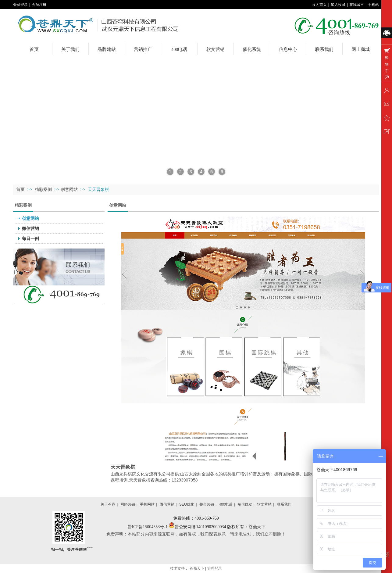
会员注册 (39, 5)
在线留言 (357, 5)
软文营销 (264, 504)
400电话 (226, 504)
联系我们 (284, 504)
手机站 (373, 5)
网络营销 (128, 504)
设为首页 (319, 5)
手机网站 (147, 504)
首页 (20, 190)
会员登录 (20, 5)
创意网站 (69, 190)
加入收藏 (338, 5)
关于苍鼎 (108, 504)
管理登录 (215, 568)
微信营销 (167, 504)
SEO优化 (187, 504)
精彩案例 (44, 190)
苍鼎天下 (257, 527)
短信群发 (245, 504)
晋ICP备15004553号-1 (148, 527)
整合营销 (207, 504)
